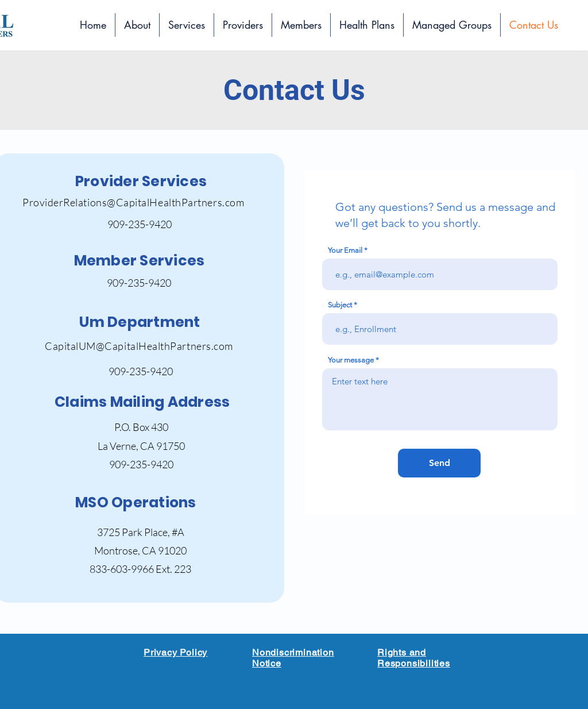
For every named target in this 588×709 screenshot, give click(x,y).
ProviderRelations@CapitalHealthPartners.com (133, 202)
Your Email (345, 250)
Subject (340, 305)
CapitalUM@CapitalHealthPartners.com (139, 346)
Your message (351, 360)
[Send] (439, 463)
